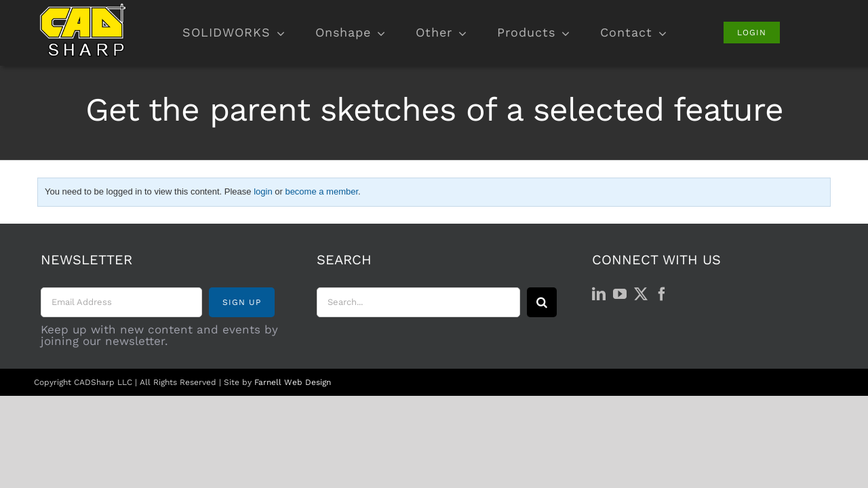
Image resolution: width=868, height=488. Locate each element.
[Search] (542, 302)
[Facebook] (662, 294)
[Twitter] (641, 294)
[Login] (752, 33)
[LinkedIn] (599, 294)
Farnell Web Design (293, 382)
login (263, 191)
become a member (321, 191)
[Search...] (418, 302)
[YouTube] (620, 294)
